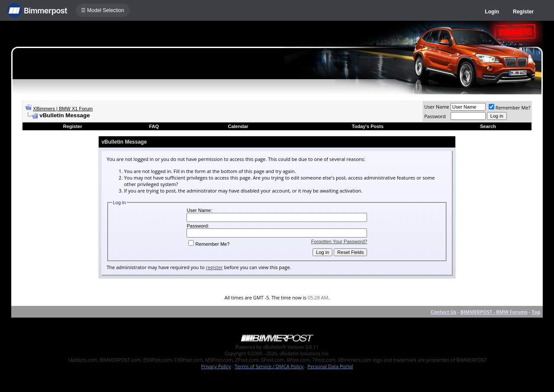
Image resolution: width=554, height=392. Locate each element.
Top (536, 312)
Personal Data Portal (330, 366)
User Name (437, 107)
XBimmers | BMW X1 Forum (63, 109)
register (214, 267)
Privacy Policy (216, 366)
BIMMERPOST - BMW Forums (494, 312)
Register (523, 12)
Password (435, 116)
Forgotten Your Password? (339, 241)
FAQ (154, 126)
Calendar (238, 126)
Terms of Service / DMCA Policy (269, 366)
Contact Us (444, 312)
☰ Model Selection (103, 10)
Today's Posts (368, 126)
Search (488, 126)
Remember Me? (510, 108)
